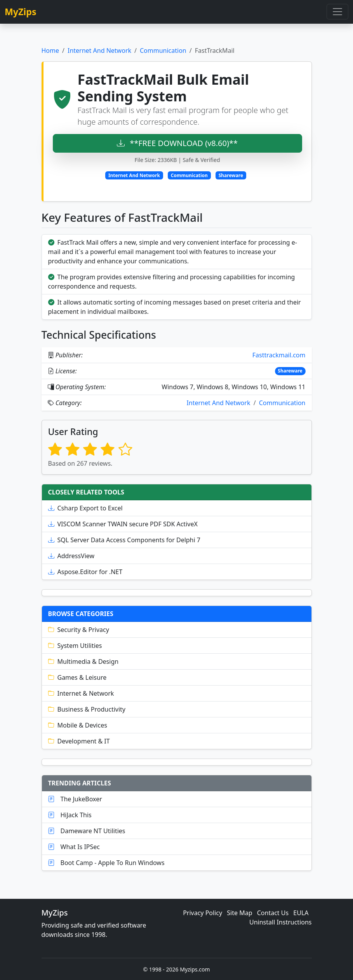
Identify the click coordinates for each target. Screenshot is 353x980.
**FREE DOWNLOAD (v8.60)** (177, 143)
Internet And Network (99, 50)
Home (50, 50)
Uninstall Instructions (281, 922)
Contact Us (273, 913)
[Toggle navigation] (337, 12)
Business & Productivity (87, 709)
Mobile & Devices (78, 725)
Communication (163, 50)
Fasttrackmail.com (279, 355)
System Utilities (75, 646)
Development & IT (79, 741)
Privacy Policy (203, 913)
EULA (301, 913)
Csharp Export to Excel (85, 508)
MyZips (20, 12)
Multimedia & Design (83, 661)
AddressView (71, 556)
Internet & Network (81, 693)
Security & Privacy (79, 630)
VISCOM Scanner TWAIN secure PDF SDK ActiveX (123, 524)
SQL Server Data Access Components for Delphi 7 (124, 540)
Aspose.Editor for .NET (85, 572)
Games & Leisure (77, 677)
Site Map (239, 913)
